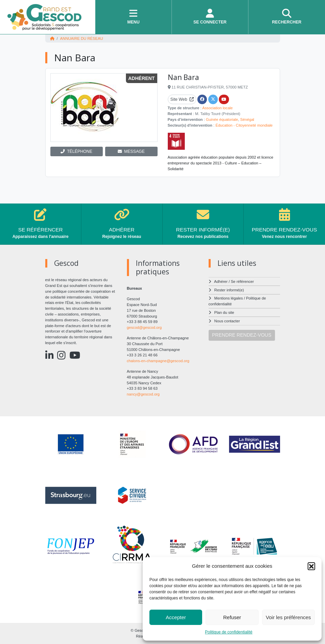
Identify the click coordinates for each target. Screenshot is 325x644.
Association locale (217, 108)
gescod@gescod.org (144, 327)
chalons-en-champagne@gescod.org (158, 361)
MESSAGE (131, 151)
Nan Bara (183, 77)
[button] (311, 566)
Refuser (232, 617)
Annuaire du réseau (82, 38)
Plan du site (224, 312)
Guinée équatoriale (222, 119)
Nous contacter (227, 321)
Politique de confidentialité (229, 632)
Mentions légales (229, 298)
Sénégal (247, 119)
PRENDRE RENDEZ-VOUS (242, 335)
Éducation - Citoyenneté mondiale (244, 125)
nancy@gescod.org (143, 394)
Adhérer (221, 281)
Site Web (182, 99)
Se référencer (242, 281)
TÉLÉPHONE (76, 151)
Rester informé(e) (229, 290)
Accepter (176, 617)
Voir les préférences (288, 617)
